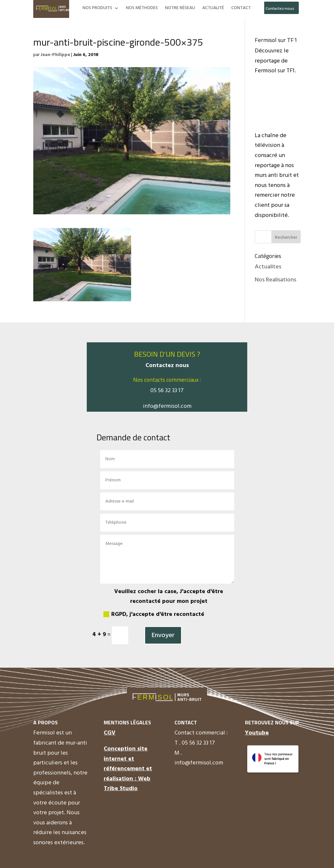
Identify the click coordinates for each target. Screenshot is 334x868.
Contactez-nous (280, 9)
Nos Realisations (275, 280)
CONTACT (241, 9)
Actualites (268, 267)
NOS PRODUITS (97, 9)
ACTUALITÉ (213, 9)
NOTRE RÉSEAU (180, 9)
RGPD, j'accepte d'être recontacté (154, 614)
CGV (110, 733)
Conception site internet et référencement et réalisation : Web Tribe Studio (128, 769)
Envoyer (163, 635)
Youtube (257, 733)
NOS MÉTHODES (142, 9)
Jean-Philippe (55, 55)
